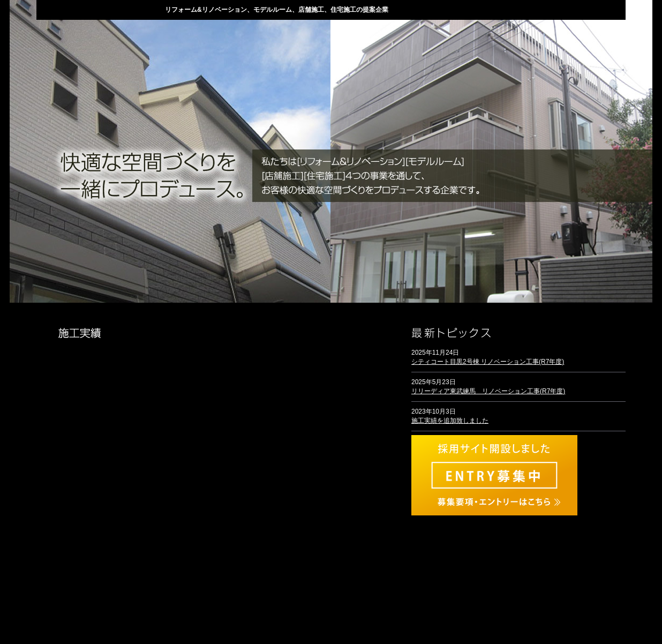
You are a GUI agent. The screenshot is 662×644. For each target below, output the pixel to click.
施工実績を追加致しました (450, 421)
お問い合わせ (588, 34)
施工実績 (367, 34)
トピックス (146, 34)
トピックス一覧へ (589, 447)
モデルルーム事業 (141, 388)
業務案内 (293, 34)
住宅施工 (313, 388)
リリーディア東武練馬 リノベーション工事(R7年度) (488, 391)
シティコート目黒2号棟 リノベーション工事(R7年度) (488, 362)
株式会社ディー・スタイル (101, 9)
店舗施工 (141, 475)
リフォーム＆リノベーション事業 (313, 475)
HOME (73, 34)
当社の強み (220, 34)
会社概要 (440, 34)
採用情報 (513, 34)
